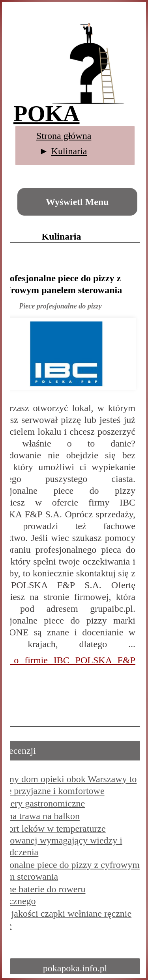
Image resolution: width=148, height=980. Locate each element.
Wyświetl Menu (77, 202)
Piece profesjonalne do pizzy (60, 306)
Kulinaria (69, 151)
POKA (47, 114)
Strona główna (64, 136)
